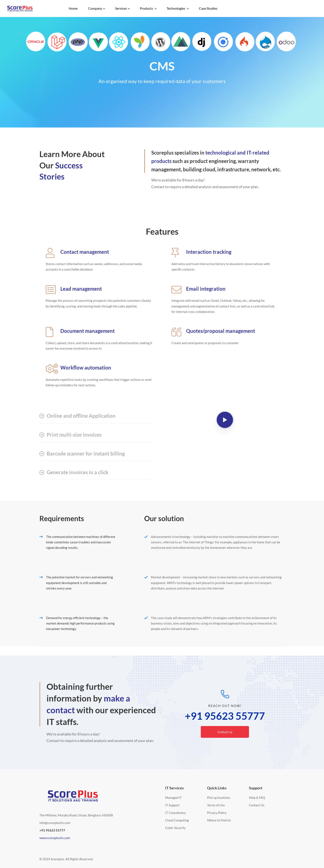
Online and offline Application (77, 416)
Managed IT (173, 798)
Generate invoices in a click (74, 472)
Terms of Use (216, 805)
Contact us (225, 732)
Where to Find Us (219, 820)
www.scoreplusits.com (55, 838)
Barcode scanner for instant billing (82, 454)
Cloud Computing (177, 820)
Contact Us (257, 805)
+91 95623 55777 (225, 716)
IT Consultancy (176, 813)
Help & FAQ (257, 798)
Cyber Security (175, 828)
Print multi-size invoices (70, 435)
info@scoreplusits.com (55, 823)
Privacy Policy (217, 813)
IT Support (172, 805)
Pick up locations (219, 798)
